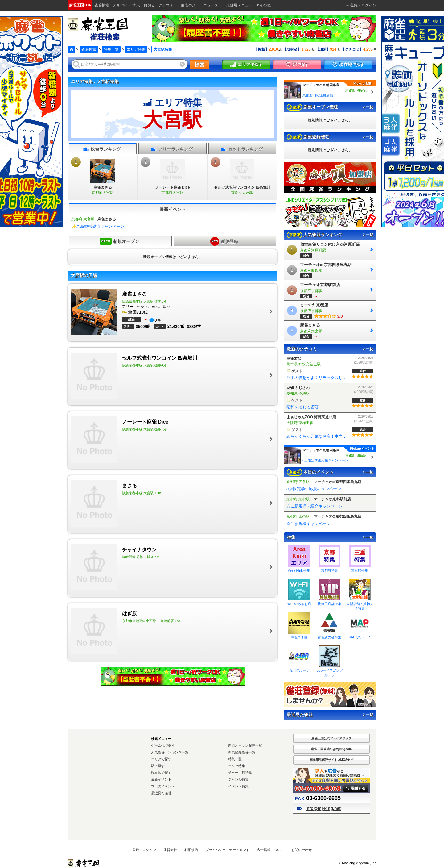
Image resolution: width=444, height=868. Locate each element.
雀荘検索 (89, 49)
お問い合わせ (302, 850)
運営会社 (170, 850)
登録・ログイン (144, 850)
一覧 (368, 107)
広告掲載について (270, 850)
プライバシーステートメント (227, 850)
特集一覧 (111, 49)
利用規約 (191, 850)
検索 (199, 65)
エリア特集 (136, 49)
